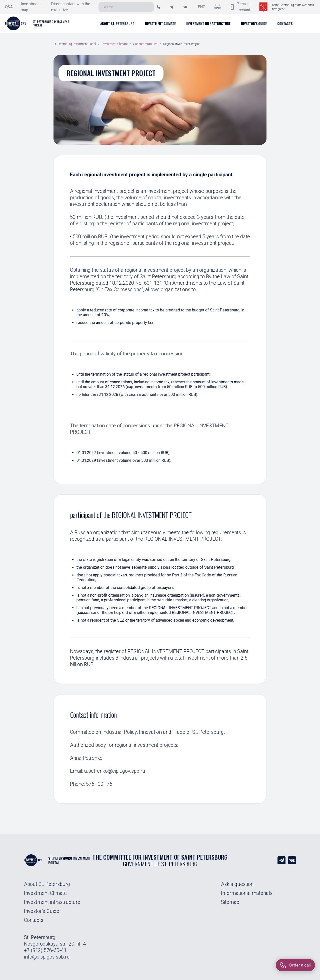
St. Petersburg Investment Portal (75, 44)
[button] (117, 23)
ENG (201, 7)
